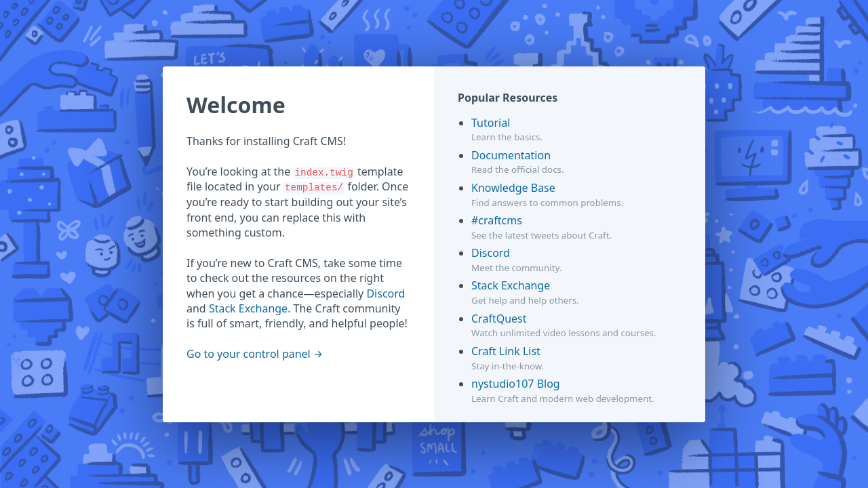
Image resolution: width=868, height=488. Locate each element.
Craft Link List (506, 351)
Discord (386, 293)
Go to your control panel (249, 354)
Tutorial (491, 123)
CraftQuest (499, 319)
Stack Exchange (248, 308)
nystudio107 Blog (516, 384)
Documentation (511, 155)
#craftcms (497, 220)
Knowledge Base (513, 188)
